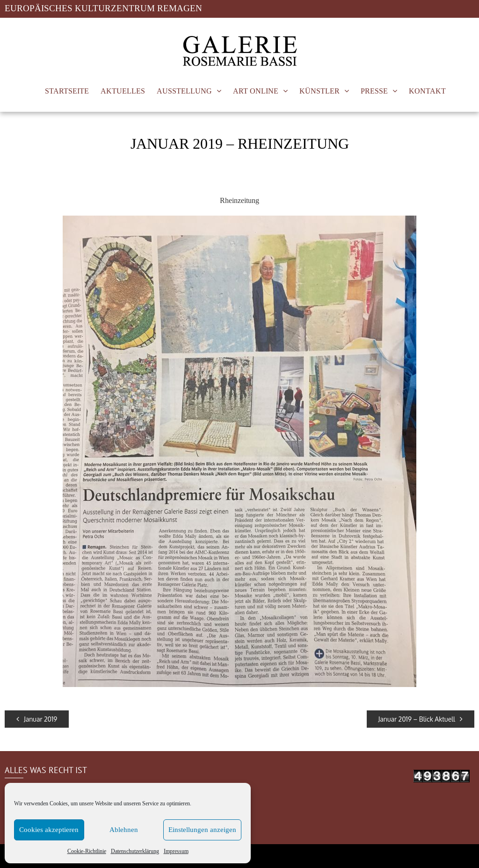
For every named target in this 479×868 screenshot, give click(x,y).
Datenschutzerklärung (135, 851)
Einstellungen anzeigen (202, 830)
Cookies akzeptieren (49, 830)
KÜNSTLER (319, 91)
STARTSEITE (67, 91)
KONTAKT (427, 91)
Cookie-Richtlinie (87, 851)
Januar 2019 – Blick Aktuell (421, 719)
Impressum (176, 851)
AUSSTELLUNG (184, 91)
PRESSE (374, 91)
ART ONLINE (256, 91)
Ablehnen (124, 830)
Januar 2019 (37, 719)
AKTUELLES (123, 91)
